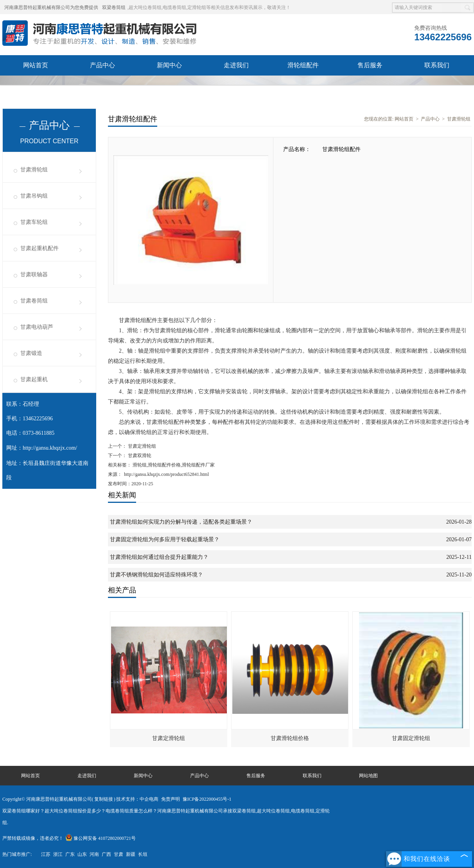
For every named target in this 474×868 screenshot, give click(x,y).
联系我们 (437, 65)
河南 (94, 854)
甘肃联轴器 (34, 275)
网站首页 (36, 65)
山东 (82, 854)
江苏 (46, 854)
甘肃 (118, 854)
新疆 (131, 854)
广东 (70, 854)
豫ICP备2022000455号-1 (207, 799)
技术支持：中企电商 (137, 799)
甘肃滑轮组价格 (290, 738)
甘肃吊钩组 (34, 196)
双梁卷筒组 (114, 7)
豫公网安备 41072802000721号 (101, 838)
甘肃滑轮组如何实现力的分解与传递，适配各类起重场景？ (181, 522)
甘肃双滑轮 (139, 456)
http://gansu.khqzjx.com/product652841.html (166, 474)
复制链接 (104, 799)
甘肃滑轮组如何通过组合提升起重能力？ (159, 557)
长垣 (143, 854)
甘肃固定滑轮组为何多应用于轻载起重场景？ (165, 539)
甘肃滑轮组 (34, 170)
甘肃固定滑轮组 (411, 738)
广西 (106, 854)
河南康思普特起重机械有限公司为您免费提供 (51, 7)
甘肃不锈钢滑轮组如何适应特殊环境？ (156, 575)
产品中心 (102, 65)
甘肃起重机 (34, 379)
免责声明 (171, 799)
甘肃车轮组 (34, 222)
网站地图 (368, 776)
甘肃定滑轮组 (141, 446)
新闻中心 (169, 65)
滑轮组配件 (303, 65)
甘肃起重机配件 (39, 248)
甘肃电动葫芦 (37, 327)
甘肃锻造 (31, 353)
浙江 (58, 854)
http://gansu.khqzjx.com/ (50, 448)
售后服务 (370, 65)
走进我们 (236, 65)
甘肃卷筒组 (34, 301)
